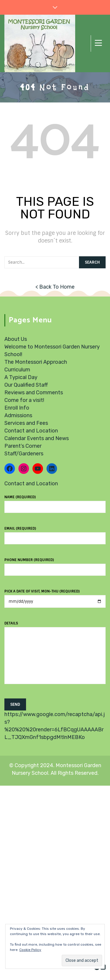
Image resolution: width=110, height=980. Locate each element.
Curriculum (17, 370)
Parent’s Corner (23, 446)
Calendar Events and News (37, 438)
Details (55, 656)
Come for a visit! (24, 400)
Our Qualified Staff (26, 385)
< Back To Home (55, 287)
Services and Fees (26, 423)
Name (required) (55, 502)
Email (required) (55, 533)
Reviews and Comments (34, 393)
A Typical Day (21, 377)
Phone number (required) (55, 565)
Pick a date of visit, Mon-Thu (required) (55, 596)
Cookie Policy (30, 950)
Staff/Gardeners (24, 454)
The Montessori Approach (36, 362)
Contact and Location (31, 431)
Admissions (18, 415)
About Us (16, 339)
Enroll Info (17, 408)
